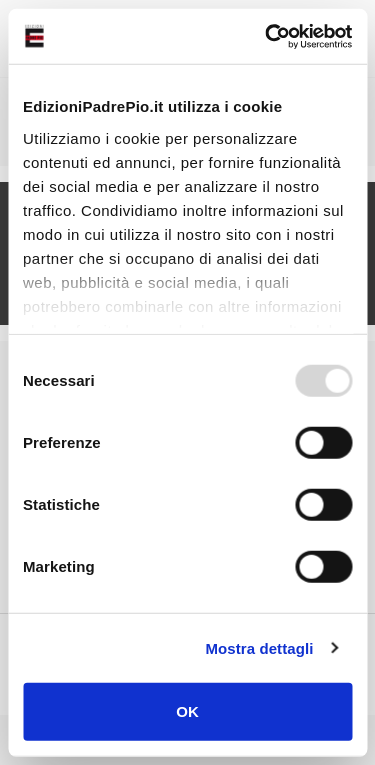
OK (187, 711)
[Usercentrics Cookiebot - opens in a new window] (267, 36)
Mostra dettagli (259, 647)
